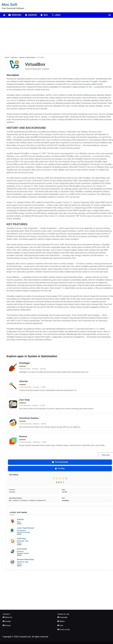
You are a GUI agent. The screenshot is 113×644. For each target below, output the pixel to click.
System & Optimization (27, 57)
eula (61, 625)
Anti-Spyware (21, 530)
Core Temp (25, 400)
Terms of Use (65, 630)
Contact (8, 621)
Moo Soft (9, 5)
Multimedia (21, 541)
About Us (9, 617)
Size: (64, 490)
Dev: (63, 498)
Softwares (14, 57)
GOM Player (21, 538)
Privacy (8, 625)
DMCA (62, 621)
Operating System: (16, 498)
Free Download (60, 462)
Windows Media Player (26, 559)
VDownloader (22, 549)
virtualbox (65, 500)
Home (7, 57)
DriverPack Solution (29, 418)
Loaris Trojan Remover (26, 528)
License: (12, 490)
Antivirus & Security (24, 532)
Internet (27, 553)
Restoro (23, 437)
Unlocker (24, 381)
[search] (110, 15)
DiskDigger (25, 363)
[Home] (4, 15)
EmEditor (21, 519)
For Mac (60, 469)
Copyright (64, 617)
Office (19, 522)
